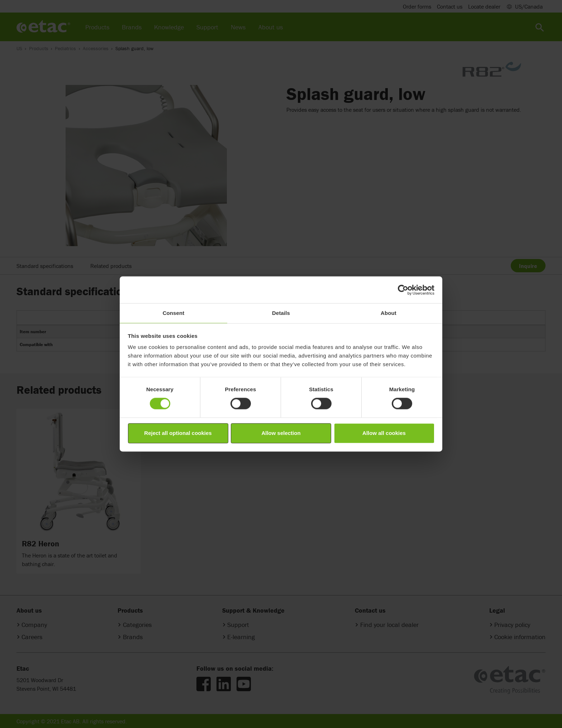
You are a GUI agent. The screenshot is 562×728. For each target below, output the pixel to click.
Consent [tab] (174, 313)
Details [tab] (281, 313)
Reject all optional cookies (178, 433)
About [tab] (389, 313)
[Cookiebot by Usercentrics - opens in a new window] (403, 290)
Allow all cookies (384, 433)
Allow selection (281, 433)
